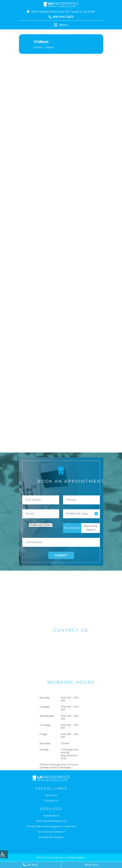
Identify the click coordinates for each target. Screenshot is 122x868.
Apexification (51, 816)
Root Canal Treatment (51, 832)
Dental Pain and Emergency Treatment (51, 826)
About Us (51, 795)
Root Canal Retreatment (51, 821)
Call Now (30, 865)
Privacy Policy (76, 857)
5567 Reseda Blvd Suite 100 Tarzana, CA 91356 (61, 12)
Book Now (92, 865)
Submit (61, 555)
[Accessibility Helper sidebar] (4, 854)
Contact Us (51, 801)
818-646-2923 (61, 17)
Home (38, 47)
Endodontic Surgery (51, 837)
